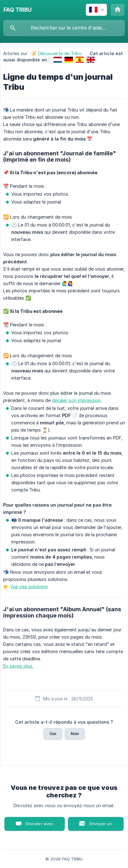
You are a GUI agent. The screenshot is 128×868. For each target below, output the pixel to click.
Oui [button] (53, 733)
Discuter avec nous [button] (40, 826)
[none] (18, 10)
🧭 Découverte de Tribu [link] (56, 53)
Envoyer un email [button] (101, 826)
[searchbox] (64, 28)
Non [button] (75, 733)
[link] (58, 60)
